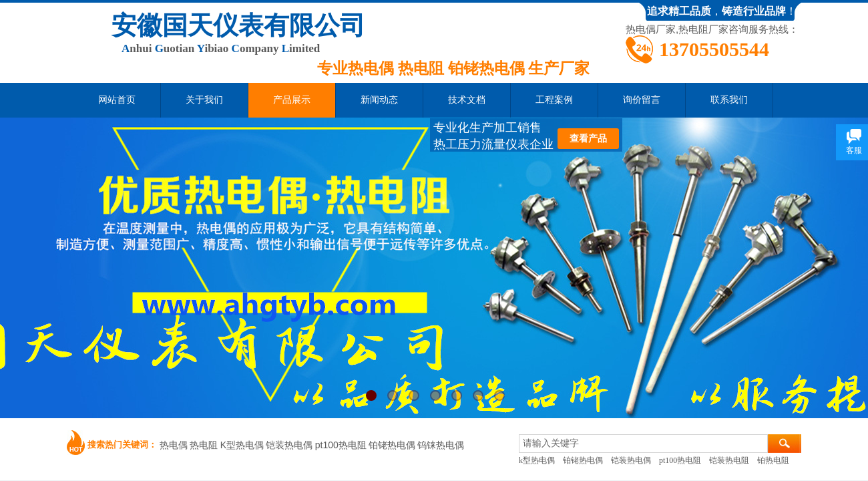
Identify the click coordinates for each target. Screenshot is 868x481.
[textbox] (643, 444)
